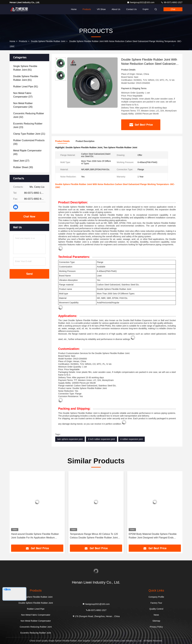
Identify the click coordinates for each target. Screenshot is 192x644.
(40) (27, 152)
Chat (173, 9)
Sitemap (156, 621)
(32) (29, 115)
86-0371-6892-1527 (172, 2)
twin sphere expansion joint (70, 439)
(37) (23, 95)
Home (74, 9)
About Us (116, 9)
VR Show (101, 9)
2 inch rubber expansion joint (101, 439)
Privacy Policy (156, 627)
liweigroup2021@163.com (141, 2)
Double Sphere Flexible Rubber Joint (48, 41)
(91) (25, 68)
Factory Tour (156, 603)
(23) (28, 125)
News (156, 615)
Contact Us (131, 9)
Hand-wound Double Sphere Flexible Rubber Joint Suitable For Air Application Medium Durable (35, 536)
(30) (29, 142)
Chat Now (29, 217)
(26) (23, 105)
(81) (26, 78)
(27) (21, 161)
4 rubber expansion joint (131, 439)
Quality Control (156, 609)
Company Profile (156, 597)
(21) (29, 134)
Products (87, 9)
